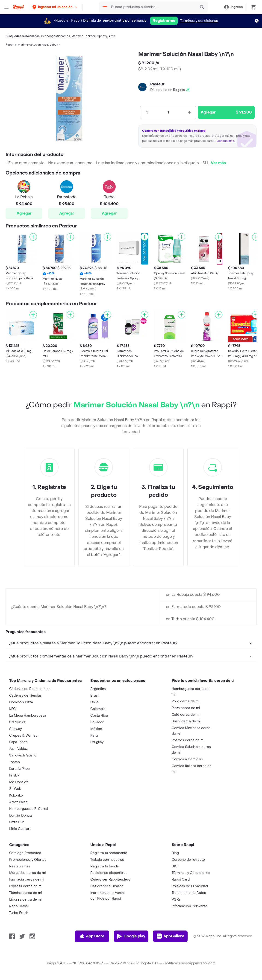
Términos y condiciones (199, 21)
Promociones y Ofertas (28, 860)
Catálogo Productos (25, 853)
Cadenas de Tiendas (25, 696)
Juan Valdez (18, 749)
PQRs (176, 900)
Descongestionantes (56, 36)
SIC (175, 866)
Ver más (218, 163)
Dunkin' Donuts (21, 816)
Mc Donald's (19, 782)
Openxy (102, 36)
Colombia (98, 709)
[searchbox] (152, 7)
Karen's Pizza (19, 769)
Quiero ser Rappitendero (110, 880)
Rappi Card (181, 880)
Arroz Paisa (18, 802)
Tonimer (90, 36)
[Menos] (147, 112)
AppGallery (170, 936)
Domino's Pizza (21, 702)
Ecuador (97, 722)
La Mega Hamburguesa (28, 716)
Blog (175, 853)
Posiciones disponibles (109, 873)
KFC (12, 709)
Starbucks (17, 722)
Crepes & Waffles (23, 736)
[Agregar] (33, 237)
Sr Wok (15, 789)
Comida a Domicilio (187, 759)
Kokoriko (16, 795)
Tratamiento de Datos (189, 893)
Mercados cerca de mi (28, 873)
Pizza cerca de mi (186, 708)
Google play (131, 936)
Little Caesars (20, 829)
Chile (94, 702)
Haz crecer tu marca (107, 886)
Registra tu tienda (105, 866)
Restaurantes (20, 866)
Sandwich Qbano (23, 755)
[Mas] (189, 112)
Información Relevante (190, 906)
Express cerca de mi (26, 886)
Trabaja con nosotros (107, 860)
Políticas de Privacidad (190, 886)
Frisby (14, 775)
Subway (15, 729)
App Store (92, 936)
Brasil (95, 696)
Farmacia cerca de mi (27, 880)
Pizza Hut (16, 822)
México (96, 729)
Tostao (15, 762)
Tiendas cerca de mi (26, 893)
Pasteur (157, 84)
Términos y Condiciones (191, 873)
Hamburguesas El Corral (29, 809)
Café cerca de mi (186, 715)
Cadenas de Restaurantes (30, 689)
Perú (94, 736)
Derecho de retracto (188, 860)
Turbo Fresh (19, 913)
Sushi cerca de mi (186, 721)
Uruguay (97, 742)
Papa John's (18, 742)
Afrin (112, 36)
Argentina (98, 689)
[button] (55, 7)
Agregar (24, 213)
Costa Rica (99, 716)
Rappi (9, 45)
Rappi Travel (19, 906)
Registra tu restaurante (109, 853)
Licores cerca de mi (25, 900)
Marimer (77, 36)
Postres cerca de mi (188, 740)
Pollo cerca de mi (186, 701)
